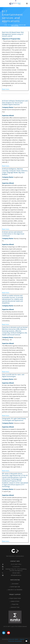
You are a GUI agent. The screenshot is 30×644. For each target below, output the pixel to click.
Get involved (15, 584)
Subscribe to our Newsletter (15, 590)
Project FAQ (15, 604)
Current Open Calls (15, 587)
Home (6, 25)
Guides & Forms (15, 601)
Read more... (6, 89)
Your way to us (19, 571)
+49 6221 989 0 (16, 573)
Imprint (22, 639)
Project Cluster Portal (15, 598)
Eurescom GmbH (13, 639)
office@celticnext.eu (16, 575)
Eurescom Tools (15, 607)
